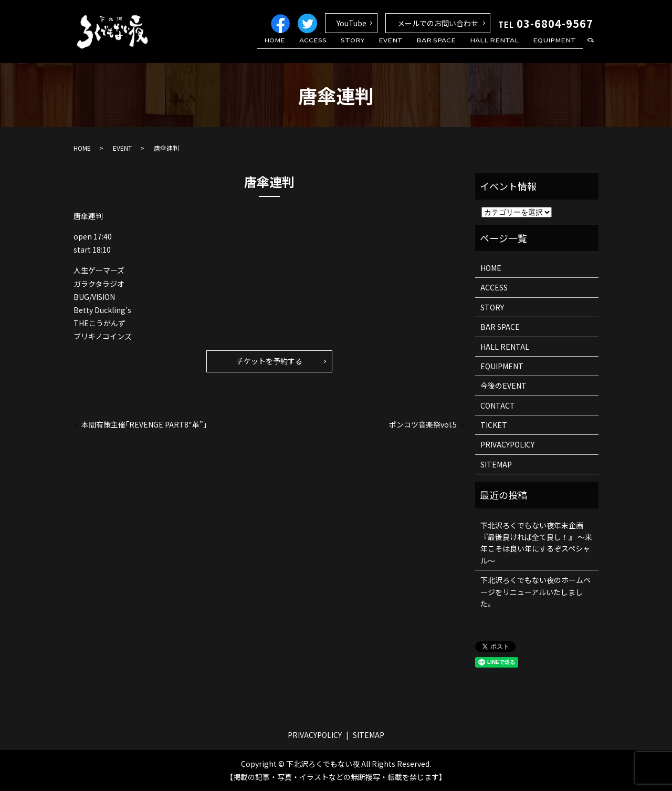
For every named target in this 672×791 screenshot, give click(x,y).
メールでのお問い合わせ (438, 23)
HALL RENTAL (502, 49)
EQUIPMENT (557, 49)
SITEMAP (496, 464)
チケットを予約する (269, 361)
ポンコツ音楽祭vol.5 (423, 425)
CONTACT (498, 405)
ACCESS (342, 49)
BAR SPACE (449, 49)
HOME (309, 49)
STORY (376, 49)
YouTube (351, 23)
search (591, 49)
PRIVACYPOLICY (507, 444)
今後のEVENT (503, 386)
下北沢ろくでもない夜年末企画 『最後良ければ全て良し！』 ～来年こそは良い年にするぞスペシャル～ (536, 543)
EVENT (408, 49)
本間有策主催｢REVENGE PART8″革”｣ (144, 425)
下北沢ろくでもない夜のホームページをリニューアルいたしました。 (535, 592)
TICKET (494, 425)
